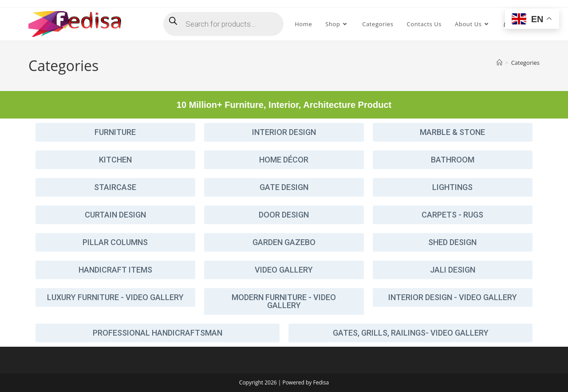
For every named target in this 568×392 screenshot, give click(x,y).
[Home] (499, 63)
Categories (525, 63)
